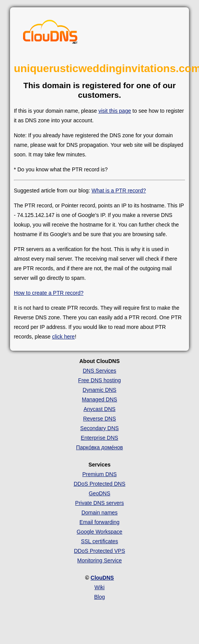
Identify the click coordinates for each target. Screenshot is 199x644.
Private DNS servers (100, 503)
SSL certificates (100, 541)
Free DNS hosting (99, 380)
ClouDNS (102, 578)
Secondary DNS (99, 428)
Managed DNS (99, 399)
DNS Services (99, 371)
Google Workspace (100, 532)
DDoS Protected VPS (99, 551)
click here (64, 337)
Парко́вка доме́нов (99, 447)
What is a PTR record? (119, 191)
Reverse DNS (99, 419)
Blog (99, 597)
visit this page (115, 111)
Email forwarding (99, 522)
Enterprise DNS (99, 438)
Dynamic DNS (99, 390)
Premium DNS (99, 474)
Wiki (99, 587)
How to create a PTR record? (49, 293)
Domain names (99, 513)
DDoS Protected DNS (100, 484)
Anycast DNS (99, 409)
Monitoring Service (99, 560)
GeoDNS (99, 493)
